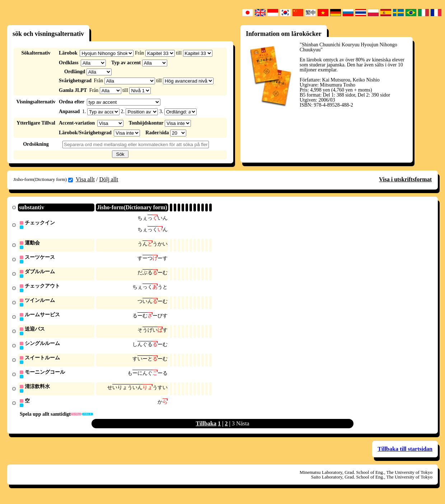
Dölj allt (109, 179)
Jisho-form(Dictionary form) (43, 179)
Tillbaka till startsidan (405, 454)
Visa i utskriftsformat (405, 179)
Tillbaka (206, 428)
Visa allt (85, 179)
